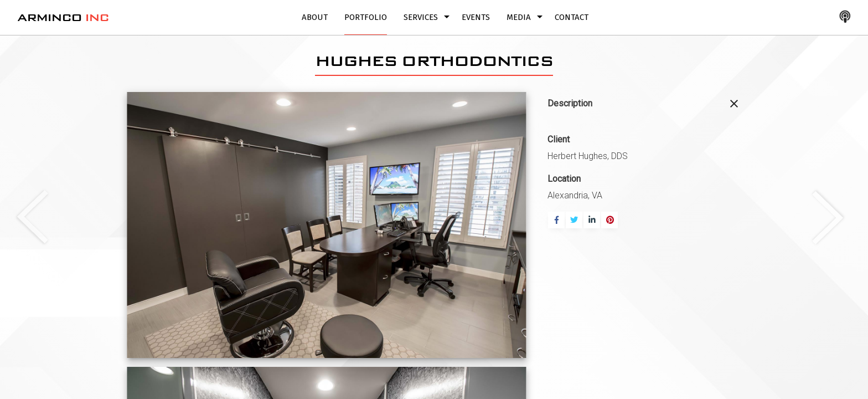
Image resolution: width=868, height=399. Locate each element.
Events (476, 17)
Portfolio (366, 17)
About (315, 17)
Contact (572, 17)
